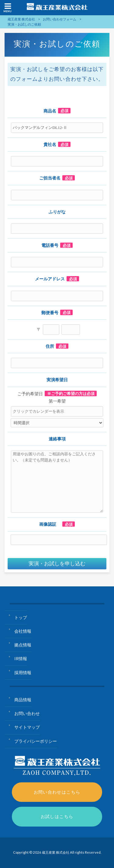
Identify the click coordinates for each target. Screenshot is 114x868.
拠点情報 (23, 645)
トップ (21, 617)
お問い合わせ (27, 713)
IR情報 (21, 658)
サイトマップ (27, 727)
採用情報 (23, 672)
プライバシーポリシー (36, 741)
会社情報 (23, 631)
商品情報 (23, 700)
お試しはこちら (57, 816)
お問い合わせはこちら (57, 792)
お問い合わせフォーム (60, 19)
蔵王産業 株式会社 (21, 19)
